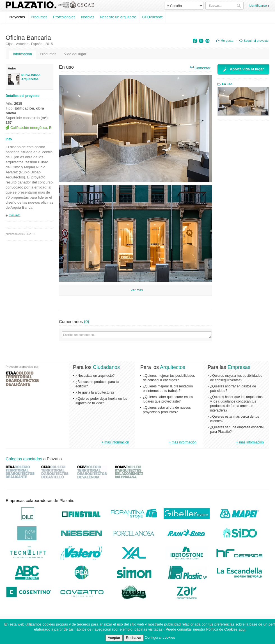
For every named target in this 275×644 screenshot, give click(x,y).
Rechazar (134, 638)
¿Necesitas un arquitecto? (95, 376)
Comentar (202, 68)
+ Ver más (135, 290)
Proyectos (17, 17)
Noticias (88, 17)
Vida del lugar (75, 54)
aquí (242, 629)
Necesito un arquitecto (118, 17)
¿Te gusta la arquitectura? (95, 392)
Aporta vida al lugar (243, 69)
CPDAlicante (153, 17)
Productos (39, 17)
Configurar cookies (160, 637)
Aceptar (114, 638)
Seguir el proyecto (256, 41)
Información (22, 54)
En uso (227, 84)
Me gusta (227, 41)
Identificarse (258, 6)
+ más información (115, 442)
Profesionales (64, 17)
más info (15, 215)
